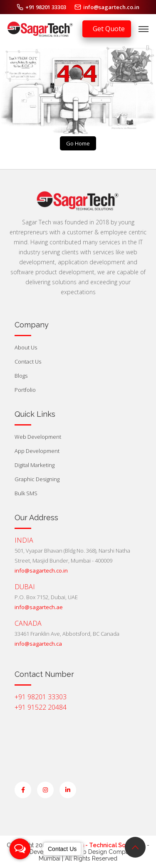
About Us (26, 347)
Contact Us (28, 361)
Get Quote (109, 29)
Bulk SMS (26, 493)
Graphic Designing (37, 479)
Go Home (78, 143)
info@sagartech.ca (38, 644)
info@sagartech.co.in (111, 7)
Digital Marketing (35, 465)
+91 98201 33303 (46, 7)
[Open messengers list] (20, 849)
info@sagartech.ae (39, 607)
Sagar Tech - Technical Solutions (98, 845)
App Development (37, 451)
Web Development (38, 437)
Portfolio (25, 390)
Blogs (21, 376)
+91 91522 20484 (41, 707)
